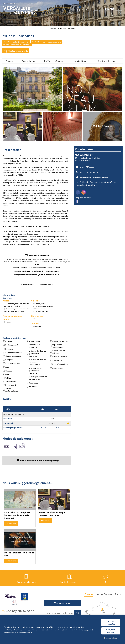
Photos (9, 61)
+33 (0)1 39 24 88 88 (20, 611)
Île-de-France (104, 594)
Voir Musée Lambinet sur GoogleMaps (40, 461)
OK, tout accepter (111, 623)
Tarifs (47, 61)
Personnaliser (111, 638)
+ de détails (11, 523)
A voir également (107, 61)
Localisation (79, 61)
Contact (60, 61)
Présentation (29, 61)
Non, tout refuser (111, 631)
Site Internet (94, 178)
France (89, 594)
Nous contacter (62, 603)
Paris (118, 594)
